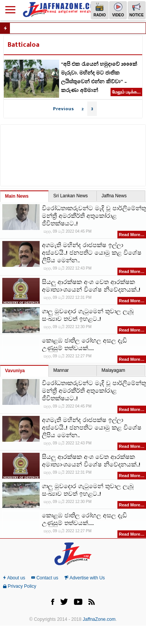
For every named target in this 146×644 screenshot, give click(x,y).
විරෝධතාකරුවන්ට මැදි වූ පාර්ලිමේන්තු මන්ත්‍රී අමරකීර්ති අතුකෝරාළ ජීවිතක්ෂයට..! (94, 216)
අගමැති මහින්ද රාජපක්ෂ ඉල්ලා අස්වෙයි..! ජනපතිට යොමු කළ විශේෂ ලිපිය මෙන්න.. (92, 253)
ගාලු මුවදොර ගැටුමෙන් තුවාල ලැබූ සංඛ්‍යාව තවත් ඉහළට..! (88, 316)
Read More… (132, 235)
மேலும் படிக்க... (126, 92)
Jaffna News (114, 196)
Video (118, 10)
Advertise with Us (85, 578)
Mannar (61, 370)
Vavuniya (15, 371)
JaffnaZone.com (99, 619)
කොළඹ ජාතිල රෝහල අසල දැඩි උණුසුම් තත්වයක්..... (84, 345)
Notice (136, 10)
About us (14, 578)
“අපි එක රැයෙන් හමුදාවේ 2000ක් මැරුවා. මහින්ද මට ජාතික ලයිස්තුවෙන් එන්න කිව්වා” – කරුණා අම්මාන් (99, 77)
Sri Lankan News (71, 196)
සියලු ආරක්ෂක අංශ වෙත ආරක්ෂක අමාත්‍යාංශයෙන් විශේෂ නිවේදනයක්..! (91, 286)
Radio (99, 10)
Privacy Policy (20, 586)
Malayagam (113, 370)
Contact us (45, 578)
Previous (63, 109)
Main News (17, 196)
